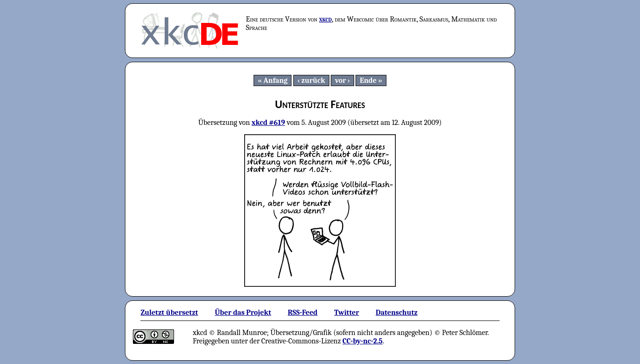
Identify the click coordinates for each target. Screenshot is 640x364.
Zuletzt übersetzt (169, 313)
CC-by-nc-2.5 (363, 341)
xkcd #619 (269, 123)
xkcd (325, 19)
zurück (313, 80)
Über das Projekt (243, 313)
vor (341, 80)
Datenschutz (396, 313)
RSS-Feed (303, 313)
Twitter (346, 313)
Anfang (276, 80)
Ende (368, 80)
